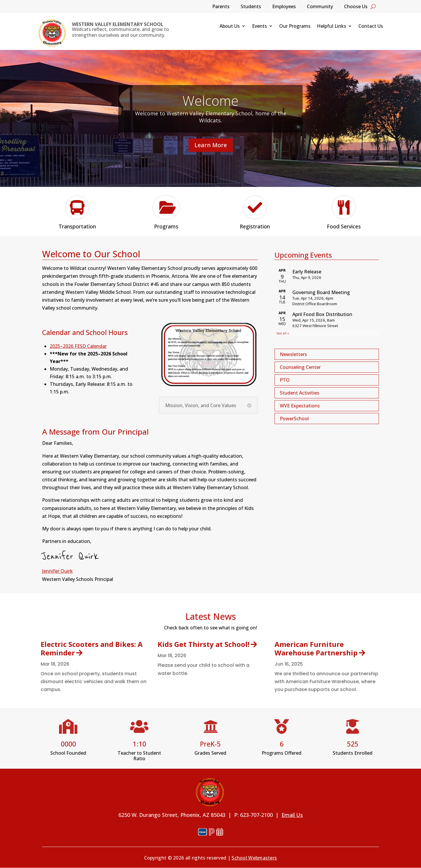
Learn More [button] (211, 145)
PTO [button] (285, 380)
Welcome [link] (210, 100)
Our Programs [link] (295, 27)
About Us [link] (230, 27)
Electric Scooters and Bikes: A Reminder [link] (92, 648)
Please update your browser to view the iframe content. (327, 301)
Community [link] (320, 7)
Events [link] (259, 27)
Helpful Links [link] (332, 27)
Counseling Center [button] (300, 367)
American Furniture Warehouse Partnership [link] (316, 648)
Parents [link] (221, 7)
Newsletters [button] (293, 354)
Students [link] (251, 7)
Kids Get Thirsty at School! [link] (203, 644)
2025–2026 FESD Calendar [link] (78, 346)
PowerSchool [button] (294, 419)
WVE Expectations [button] (300, 406)
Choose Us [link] (356, 7)
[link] (52, 33)
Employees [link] (284, 7)
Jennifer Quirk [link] (57, 571)
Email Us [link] (292, 815)
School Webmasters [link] (254, 858)
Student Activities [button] (300, 393)
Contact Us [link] (371, 27)
